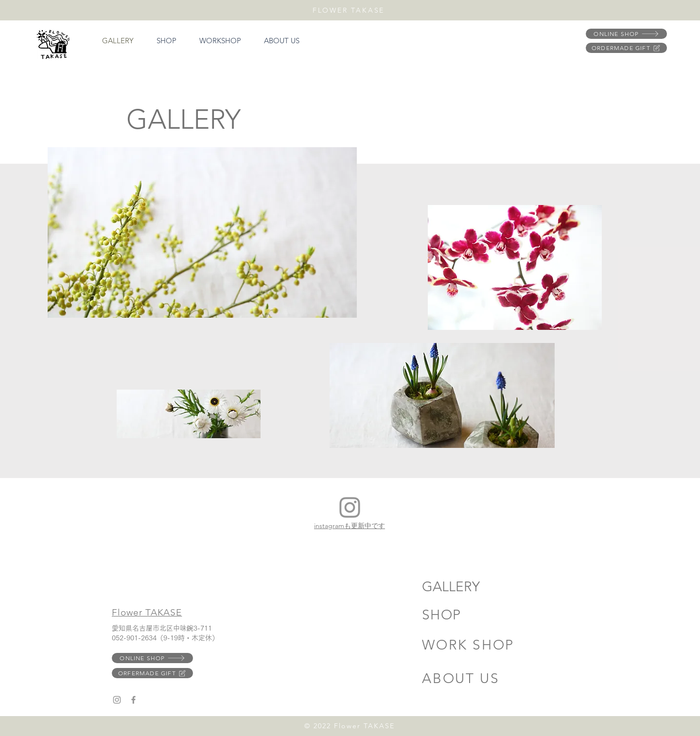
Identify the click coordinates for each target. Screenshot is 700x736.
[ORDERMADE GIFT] (626, 48)
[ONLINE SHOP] (626, 34)
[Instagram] (350, 507)
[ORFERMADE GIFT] (152, 673)
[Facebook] (133, 700)
